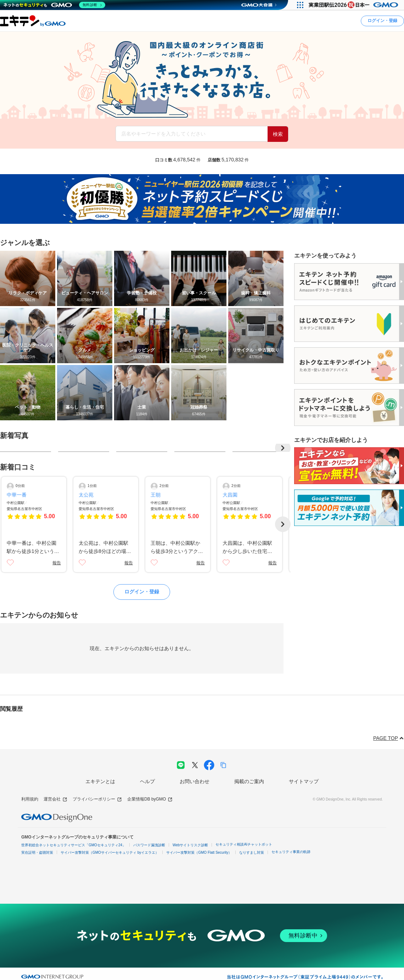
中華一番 (17, 495)
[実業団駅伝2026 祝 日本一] (355, 5)
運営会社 (55, 799)
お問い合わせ (195, 781)
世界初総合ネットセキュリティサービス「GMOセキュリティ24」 (74, 845)
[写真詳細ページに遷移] (26, 448)
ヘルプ (147, 781)
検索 (278, 134)
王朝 (156, 495)
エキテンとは (100, 781)
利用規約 (30, 799)
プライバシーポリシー (97, 799)
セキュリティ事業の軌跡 (291, 852)
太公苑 (86, 495)
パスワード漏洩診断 (149, 845)
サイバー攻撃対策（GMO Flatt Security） (199, 852)
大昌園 (230, 495)
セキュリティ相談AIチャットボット (244, 844)
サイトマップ (304, 781)
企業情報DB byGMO (150, 799)
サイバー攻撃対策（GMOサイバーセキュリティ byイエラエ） (110, 852)
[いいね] (10, 563)
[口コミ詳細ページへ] (34, 524)
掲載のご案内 (249, 781)
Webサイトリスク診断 (190, 845)
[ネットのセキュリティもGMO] (54, 5)
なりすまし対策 (252, 852)
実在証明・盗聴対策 (37, 852)
